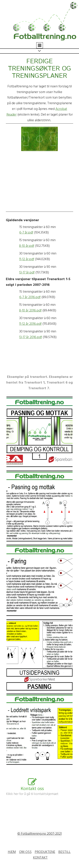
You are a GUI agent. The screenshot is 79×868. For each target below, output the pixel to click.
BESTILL (64, 852)
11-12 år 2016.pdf (30, 324)
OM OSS (25, 852)
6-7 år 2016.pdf (30, 298)
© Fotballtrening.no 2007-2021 (39, 834)
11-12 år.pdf (27, 260)
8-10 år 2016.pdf (30, 311)
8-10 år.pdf (27, 246)
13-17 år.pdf (27, 273)
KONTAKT (40, 858)
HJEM (12, 852)
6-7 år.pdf (26, 233)
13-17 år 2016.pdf (31, 338)
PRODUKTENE (45, 852)
